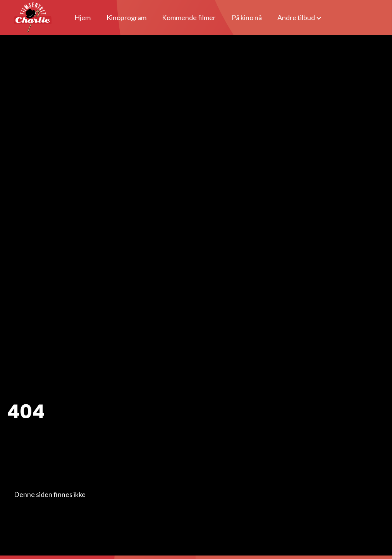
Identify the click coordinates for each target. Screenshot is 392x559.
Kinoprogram (126, 17)
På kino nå (247, 17)
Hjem (83, 17)
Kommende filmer (189, 17)
